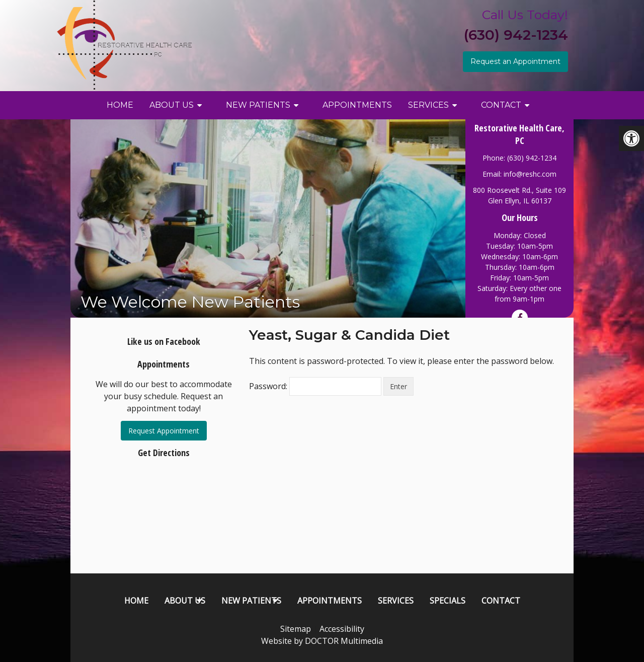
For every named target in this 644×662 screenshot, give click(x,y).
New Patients (258, 105)
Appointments (357, 105)
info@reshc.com (530, 174)
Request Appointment (164, 431)
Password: (315, 386)
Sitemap (296, 629)
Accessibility (342, 629)
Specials (448, 601)
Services (428, 105)
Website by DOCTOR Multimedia (322, 641)
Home (120, 105)
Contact (501, 105)
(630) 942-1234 (516, 35)
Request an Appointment (515, 61)
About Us (172, 105)
